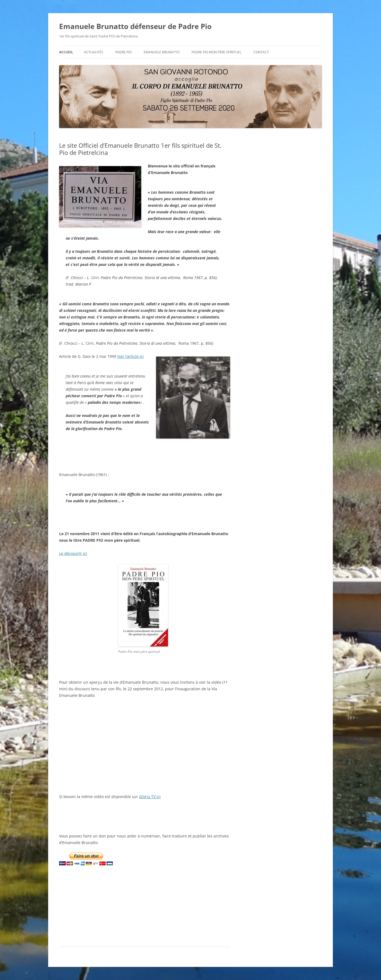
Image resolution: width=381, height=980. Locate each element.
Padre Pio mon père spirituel (217, 52)
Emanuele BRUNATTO (162, 52)
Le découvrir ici (73, 553)
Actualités (94, 52)
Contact (261, 52)
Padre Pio (123, 52)
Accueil (66, 52)
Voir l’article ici (130, 356)
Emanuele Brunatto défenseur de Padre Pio (135, 26)
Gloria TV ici (150, 797)
